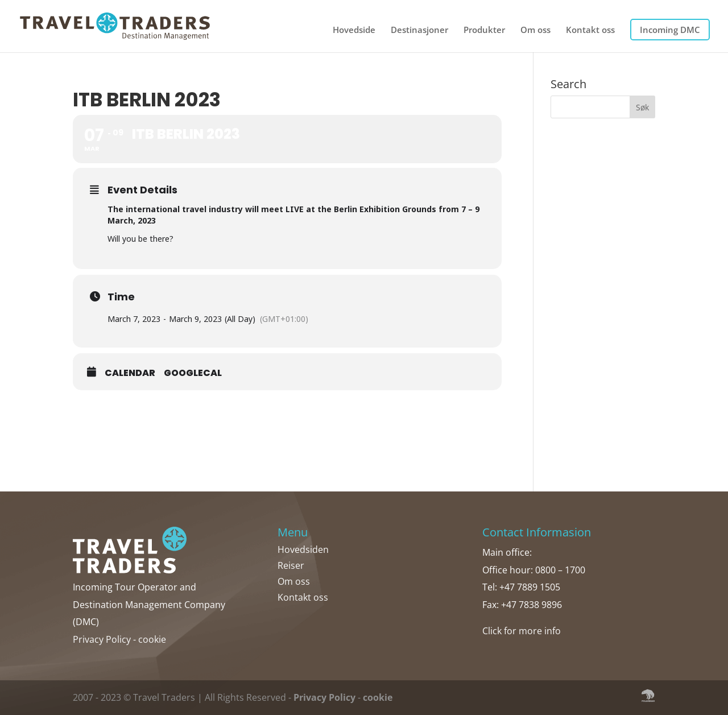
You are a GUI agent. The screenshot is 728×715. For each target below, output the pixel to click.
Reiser (291, 565)
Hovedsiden (303, 549)
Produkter (484, 30)
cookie (152, 639)
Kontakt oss (590, 30)
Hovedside (354, 30)
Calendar (130, 373)
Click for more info (522, 631)
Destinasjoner (419, 30)
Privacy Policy (102, 639)
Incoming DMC (670, 30)
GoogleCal (193, 373)
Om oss (535, 30)
